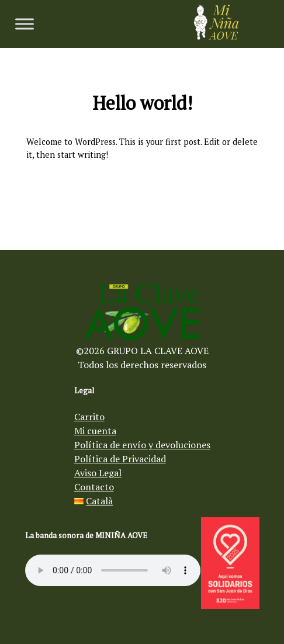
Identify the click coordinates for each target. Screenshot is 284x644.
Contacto (94, 487)
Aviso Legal (98, 473)
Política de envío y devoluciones (142, 445)
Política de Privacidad (120, 459)
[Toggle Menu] (25, 24)
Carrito (89, 417)
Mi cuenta (95, 431)
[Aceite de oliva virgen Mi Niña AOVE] (216, 36)
